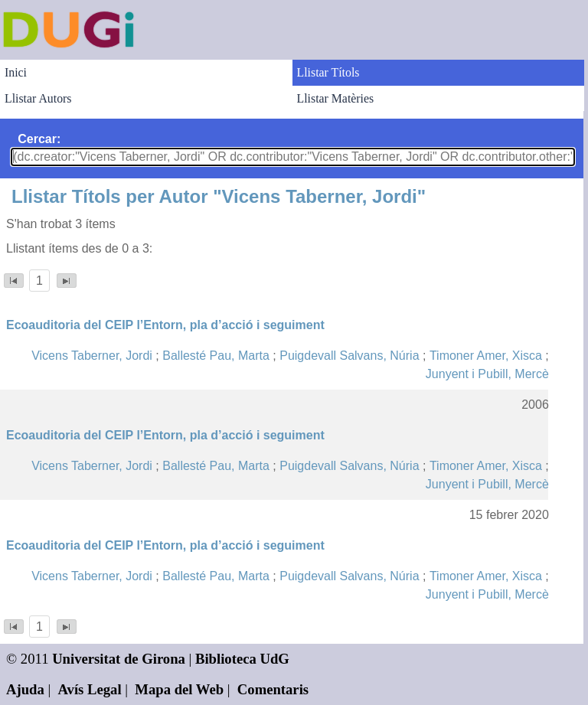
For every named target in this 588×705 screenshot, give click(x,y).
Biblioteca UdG (242, 659)
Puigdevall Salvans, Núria (349, 356)
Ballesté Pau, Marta (216, 356)
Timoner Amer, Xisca (486, 356)
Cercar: (39, 139)
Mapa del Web (179, 689)
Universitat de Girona (119, 659)
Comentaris (273, 689)
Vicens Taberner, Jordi (92, 356)
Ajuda (25, 689)
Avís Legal (90, 689)
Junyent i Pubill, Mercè (487, 374)
